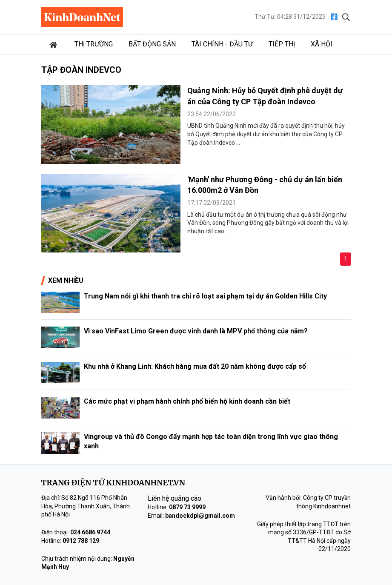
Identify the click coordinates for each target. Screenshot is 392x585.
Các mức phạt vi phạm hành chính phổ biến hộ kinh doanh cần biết (187, 401)
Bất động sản (152, 44)
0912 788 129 (81, 541)
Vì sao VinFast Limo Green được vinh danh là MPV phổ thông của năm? (196, 331)
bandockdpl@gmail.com (200, 516)
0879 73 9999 (187, 507)
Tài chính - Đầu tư (222, 44)
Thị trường (94, 44)
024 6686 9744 (90, 532)
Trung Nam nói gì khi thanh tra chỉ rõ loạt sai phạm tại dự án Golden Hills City (205, 296)
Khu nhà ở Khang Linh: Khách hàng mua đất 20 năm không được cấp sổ (195, 366)
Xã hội (322, 44)
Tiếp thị (282, 44)
